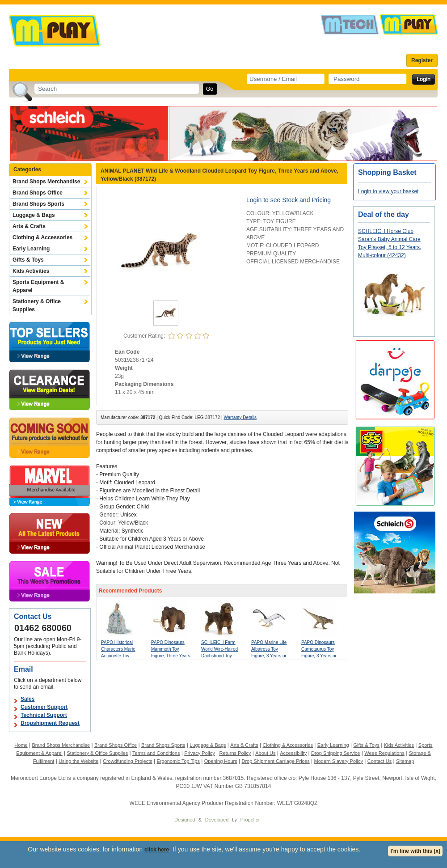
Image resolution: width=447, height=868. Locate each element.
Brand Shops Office (38, 193)
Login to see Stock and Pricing (289, 200)
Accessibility (293, 753)
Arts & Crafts (29, 226)
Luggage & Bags (34, 215)
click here (157, 850)
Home (21, 745)
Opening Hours (221, 761)
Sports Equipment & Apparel (38, 286)
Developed (217, 820)
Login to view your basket (388, 191)
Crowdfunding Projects (128, 761)
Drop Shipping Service (335, 753)
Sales (27, 699)
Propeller (250, 820)
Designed (185, 820)
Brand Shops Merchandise (46, 182)
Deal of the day (384, 214)
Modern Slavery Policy (339, 761)
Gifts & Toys (28, 260)
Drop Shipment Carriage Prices (275, 761)
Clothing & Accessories (42, 237)
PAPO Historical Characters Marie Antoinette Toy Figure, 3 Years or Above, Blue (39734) (121, 656)
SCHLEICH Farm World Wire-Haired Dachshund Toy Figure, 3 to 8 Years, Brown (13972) (221, 656)
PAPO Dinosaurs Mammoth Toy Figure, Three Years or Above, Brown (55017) (171, 656)
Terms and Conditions (156, 753)
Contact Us (380, 761)
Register (422, 60)
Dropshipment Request (50, 723)
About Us (265, 753)
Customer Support (44, 707)
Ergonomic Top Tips (178, 761)
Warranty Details (240, 417)
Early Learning (31, 249)
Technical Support (44, 715)
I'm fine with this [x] (415, 851)
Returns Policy (235, 753)
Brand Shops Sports (38, 204)
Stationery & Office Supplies (37, 305)
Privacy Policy (199, 753)
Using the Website (78, 761)
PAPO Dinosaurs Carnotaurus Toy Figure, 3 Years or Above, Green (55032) (319, 656)
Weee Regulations (384, 753)
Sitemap (405, 761)
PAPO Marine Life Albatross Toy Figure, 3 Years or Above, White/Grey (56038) (270, 656)
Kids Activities (31, 271)
